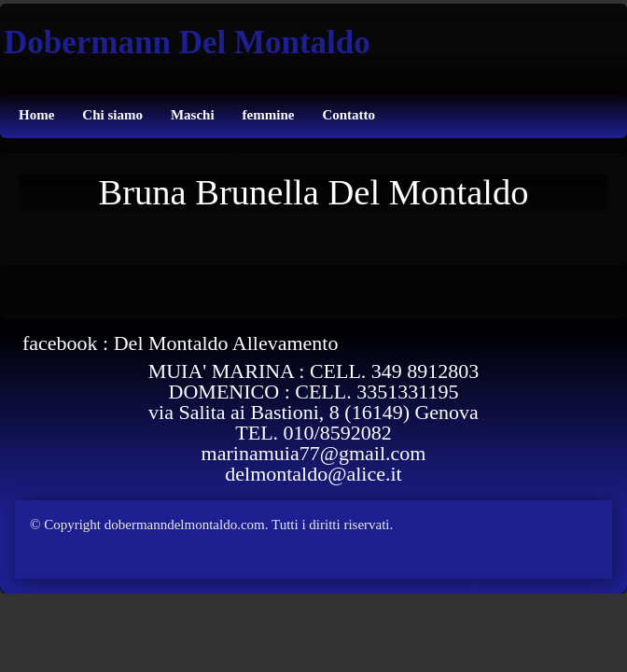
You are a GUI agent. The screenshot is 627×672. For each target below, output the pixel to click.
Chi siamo (112, 115)
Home (36, 115)
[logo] (185, 35)
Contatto (348, 115)
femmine (269, 115)
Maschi (193, 115)
